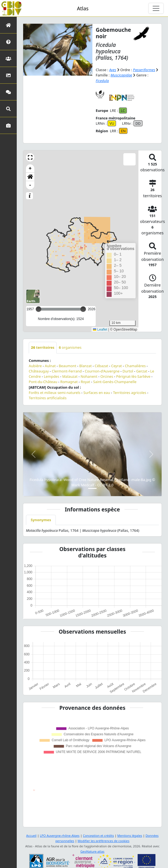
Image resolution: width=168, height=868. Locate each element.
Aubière (35, 366)
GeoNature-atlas (92, 851)
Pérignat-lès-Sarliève (133, 376)
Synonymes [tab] (41, 520)
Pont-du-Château (43, 382)
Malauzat (70, 376)
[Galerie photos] (8, 125)
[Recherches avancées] (8, 109)
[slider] (83, 309)
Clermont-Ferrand (67, 371)
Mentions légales (130, 835)
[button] (30, 157)
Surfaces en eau (97, 393)
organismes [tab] (70, 347)
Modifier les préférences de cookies (104, 841)
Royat (85, 382)
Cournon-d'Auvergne (102, 371)
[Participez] (8, 92)
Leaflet (100, 330)
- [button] (30, 185)
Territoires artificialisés (48, 398)
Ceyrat (116, 366)
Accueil (31, 835)
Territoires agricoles (130, 393)
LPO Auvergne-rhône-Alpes (60, 835)
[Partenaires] (8, 58)
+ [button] (30, 169)
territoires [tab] (43, 347)
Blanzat (86, 366)
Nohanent (89, 376)
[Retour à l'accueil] (8, 25)
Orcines (107, 376)
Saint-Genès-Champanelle (115, 382)
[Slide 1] (92, 488)
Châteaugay (39, 371)
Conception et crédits (98, 835)
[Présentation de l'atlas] (8, 42)
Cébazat (101, 366)
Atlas (83, 8)
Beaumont (67, 366)
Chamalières (135, 366)
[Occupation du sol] (8, 75)
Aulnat (50, 366)
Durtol (128, 371)
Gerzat (142, 371)
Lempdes (51, 376)
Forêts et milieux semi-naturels (55, 393)
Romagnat (69, 382)
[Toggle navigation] (156, 8)
